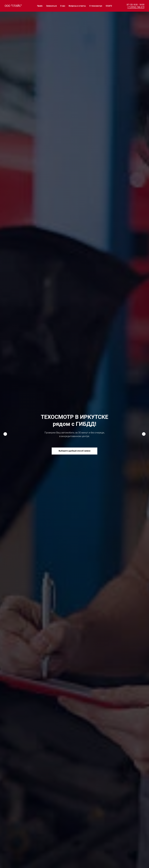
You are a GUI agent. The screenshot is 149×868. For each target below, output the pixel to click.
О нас (63, 6)
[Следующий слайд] (144, 434)
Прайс (40, 6)
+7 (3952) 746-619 (136, 7)
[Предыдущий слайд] (5, 434)
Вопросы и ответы (77, 6)
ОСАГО (109, 6)
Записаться (51, 6)
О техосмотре (96, 6)
